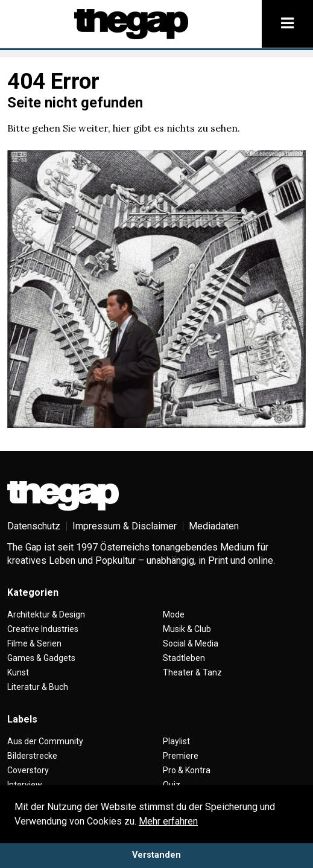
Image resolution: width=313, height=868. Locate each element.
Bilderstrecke (32, 756)
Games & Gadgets (41, 658)
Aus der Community (45, 741)
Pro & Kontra (187, 770)
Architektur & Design (46, 614)
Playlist (176, 741)
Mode (174, 614)
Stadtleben (184, 658)
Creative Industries (43, 629)
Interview (25, 785)
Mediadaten (214, 526)
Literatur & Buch (38, 687)
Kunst (18, 672)
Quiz (172, 785)
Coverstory (28, 770)
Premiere (181, 756)
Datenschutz (34, 526)
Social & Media (191, 643)
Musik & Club (187, 629)
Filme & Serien (34, 643)
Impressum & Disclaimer (125, 526)
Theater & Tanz (192, 672)
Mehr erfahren (168, 821)
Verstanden (156, 855)
